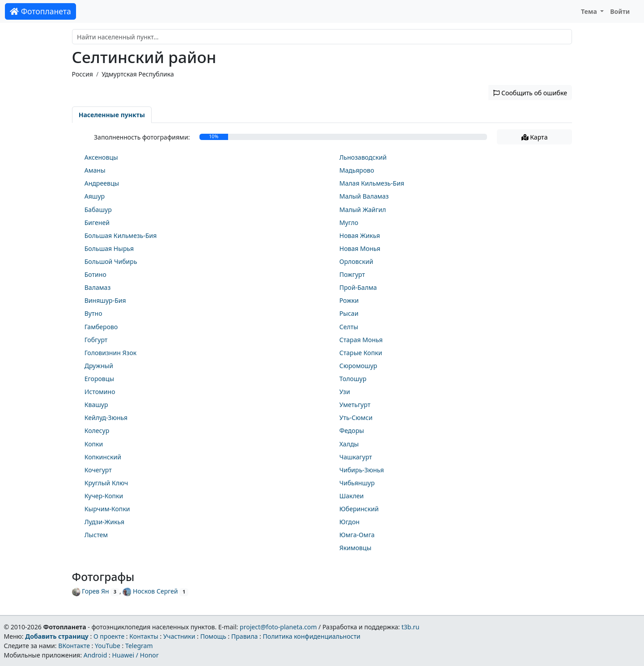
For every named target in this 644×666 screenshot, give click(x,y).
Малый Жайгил (363, 210)
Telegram (139, 646)
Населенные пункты (112, 115)
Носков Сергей (150, 591)
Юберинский (359, 509)
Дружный (99, 366)
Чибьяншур (357, 483)
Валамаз (98, 287)
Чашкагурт (356, 457)
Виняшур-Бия (105, 300)
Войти (620, 11)
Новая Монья (360, 248)
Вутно (93, 313)
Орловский (356, 261)
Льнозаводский (363, 157)
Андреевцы (102, 183)
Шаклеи (352, 496)
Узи (345, 392)
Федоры (352, 431)
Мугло (349, 223)
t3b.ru (411, 627)
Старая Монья (361, 340)
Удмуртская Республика (138, 74)
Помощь (213, 636)
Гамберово (101, 327)
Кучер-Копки (104, 496)
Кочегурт (98, 470)
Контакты (144, 636)
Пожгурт (352, 274)
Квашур (96, 405)
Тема (590, 11)
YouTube (108, 646)
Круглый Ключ (106, 483)
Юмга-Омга (357, 535)
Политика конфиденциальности (312, 636)
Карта (535, 137)
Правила (244, 636)
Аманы (95, 170)
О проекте (109, 636)
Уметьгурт (355, 405)
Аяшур (95, 196)
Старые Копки (361, 353)
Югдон (350, 522)
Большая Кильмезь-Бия (121, 235)
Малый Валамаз (364, 196)
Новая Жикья (360, 235)
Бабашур (98, 210)
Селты (349, 327)
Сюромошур (358, 366)
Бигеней (97, 223)
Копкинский (103, 457)
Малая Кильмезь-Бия (372, 183)
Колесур (97, 431)
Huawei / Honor (135, 655)
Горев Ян (91, 591)
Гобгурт (96, 340)
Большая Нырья (109, 248)
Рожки (349, 300)
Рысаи (349, 313)
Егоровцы (99, 379)
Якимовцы (356, 548)
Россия (83, 74)
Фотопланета (40, 11)
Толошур (353, 379)
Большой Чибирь (111, 261)
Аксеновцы (101, 157)
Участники (179, 636)
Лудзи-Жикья (104, 522)
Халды (349, 444)
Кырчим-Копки (107, 509)
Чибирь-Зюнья (362, 470)
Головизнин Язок (111, 353)
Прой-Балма (358, 287)
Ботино (95, 274)
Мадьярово (357, 170)
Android (95, 655)
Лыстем (96, 535)
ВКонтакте (74, 646)
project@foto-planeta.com (278, 627)
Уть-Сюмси (356, 418)
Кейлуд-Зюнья (106, 418)
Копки (94, 444)
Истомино (100, 392)
